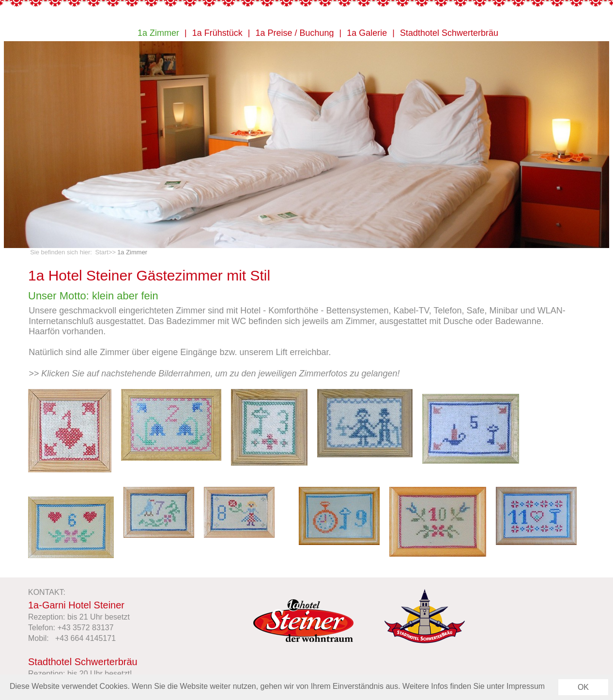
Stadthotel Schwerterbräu (449, 33)
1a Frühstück (217, 33)
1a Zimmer (158, 33)
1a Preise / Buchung (294, 33)
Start (102, 252)
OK (583, 690)
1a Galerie (367, 33)
